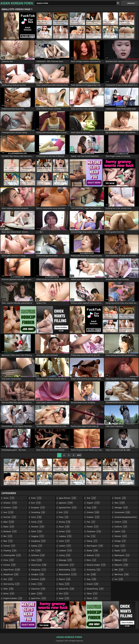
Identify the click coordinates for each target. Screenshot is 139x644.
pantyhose (94, 531)
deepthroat (11, 574)
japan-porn (39, 598)
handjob (38, 574)
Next (79, 455)
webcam (121, 560)
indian (37, 584)
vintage (120, 541)
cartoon (9, 546)
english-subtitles (13, 598)
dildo (9, 589)
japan (37, 594)
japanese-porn (68, 508)
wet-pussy (122, 574)
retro (92, 560)
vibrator (121, 536)
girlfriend (38, 555)
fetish (37, 531)
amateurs (10, 508)
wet (119, 570)
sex (91, 574)
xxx (119, 579)
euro (36, 503)
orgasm (93, 503)
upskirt (120, 531)
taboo (92, 594)
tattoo (92, 598)
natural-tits (67, 589)
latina (64, 541)
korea (64, 527)
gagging (38, 536)
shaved (93, 584)
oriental (93, 512)
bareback (10, 531)
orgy (92, 508)
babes (9, 527)
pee (91, 536)
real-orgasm (95, 546)
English (131, 3)
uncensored (122, 512)
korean (65, 531)
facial (36, 517)
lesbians (65, 551)
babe (9, 522)
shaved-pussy (95, 589)
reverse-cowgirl (96, 565)
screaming (94, 570)
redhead (93, 555)
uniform (121, 522)
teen (120, 503)
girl (36, 551)
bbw (8, 541)
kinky (64, 517)
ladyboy (65, 536)
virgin (120, 546)
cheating (10, 551)
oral (91, 498)
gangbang (38, 541)
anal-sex (10, 517)
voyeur (120, 551)
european (38, 508)
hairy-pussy (39, 565)
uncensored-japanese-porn (126, 518)
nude (64, 598)
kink (64, 512)
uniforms (121, 527)
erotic (36, 498)
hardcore (38, 579)
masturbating (67, 570)
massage (65, 560)
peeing (92, 541)
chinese (10, 565)
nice (64, 594)
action (9, 498)
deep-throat (12, 570)
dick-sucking (12, 584)
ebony (9, 594)
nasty (64, 584)
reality (92, 551)
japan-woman (68, 498)
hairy (37, 560)
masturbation (68, 574)
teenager (121, 508)
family (37, 522)
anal (9, 512)
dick (8, 579)
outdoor (93, 517)
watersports (122, 555)
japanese (66, 503)
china (9, 560)
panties (93, 527)
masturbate (67, 565)
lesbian (65, 546)
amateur (10, 503)
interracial (38, 589)
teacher (120, 498)
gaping (37, 546)
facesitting (38, 512)
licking (65, 555)
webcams (121, 565)
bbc (8, 536)
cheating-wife (12, 555)
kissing (65, 522)
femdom (38, 527)
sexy (92, 579)
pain (91, 522)
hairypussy (39, 570)
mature (65, 579)
